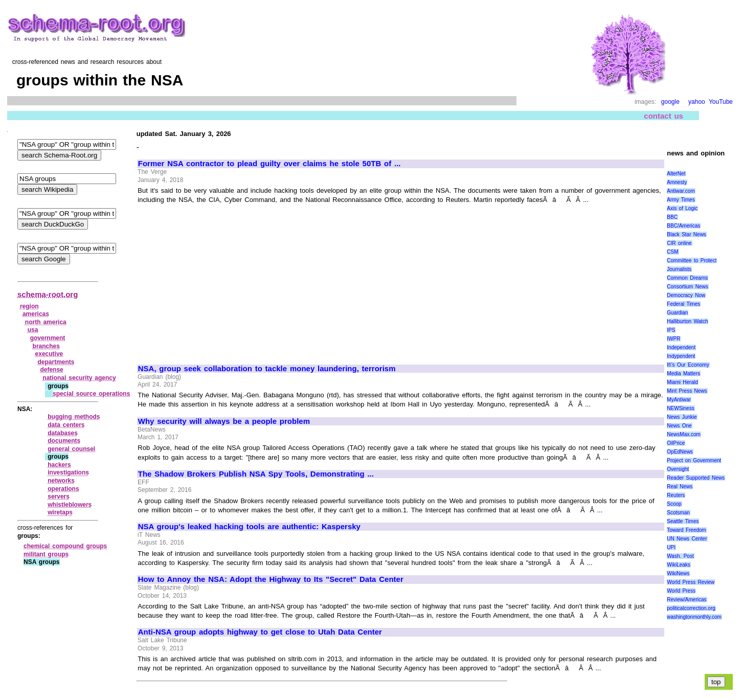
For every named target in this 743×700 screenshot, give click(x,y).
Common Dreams (687, 278)
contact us (663, 116)
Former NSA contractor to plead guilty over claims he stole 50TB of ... (269, 164)
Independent (681, 347)
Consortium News (688, 287)
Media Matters (683, 374)
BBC (672, 217)
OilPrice (676, 443)
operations (63, 489)
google (670, 102)
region (29, 306)
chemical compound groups (65, 546)
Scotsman (678, 513)
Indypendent (681, 356)
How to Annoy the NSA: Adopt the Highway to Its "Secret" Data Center (271, 579)
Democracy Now (686, 295)
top (716, 682)
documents (64, 441)
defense (51, 370)
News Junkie (682, 417)
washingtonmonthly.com (694, 617)
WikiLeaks (679, 565)
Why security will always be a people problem (224, 421)
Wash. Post (680, 556)
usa (33, 330)
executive (49, 354)
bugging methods (74, 417)
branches (46, 346)
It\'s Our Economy (688, 365)
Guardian (677, 313)
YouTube (721, 102)
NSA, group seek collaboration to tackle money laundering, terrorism (267, 369)
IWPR (673, 339)
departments (56, 362)
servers (59, 496)
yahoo (697, 102)
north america (46, 322)
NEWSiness (680, 408)
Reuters (676, 495)
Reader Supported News (696, 478)
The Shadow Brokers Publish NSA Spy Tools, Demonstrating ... (256, 474)
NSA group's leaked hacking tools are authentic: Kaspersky (249, 527)
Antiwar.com (681, 191)
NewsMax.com (684, 434)
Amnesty (677, 182)
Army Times (681, 200)
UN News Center (687, 539)
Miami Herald (682, 382)
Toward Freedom (686, 530)
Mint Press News (687, 391)
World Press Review (691, 582)
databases (63, 433)
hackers (59, 465)
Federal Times (683, 304)
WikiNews (678, 573)
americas (36, 314)
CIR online (679, 243)
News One (679, 426)
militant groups (46, 554)
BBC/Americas (683, 226)
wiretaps (60, 512)
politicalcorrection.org (691, 608)
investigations (68, 472)
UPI (671, 547)
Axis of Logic (682, 208)
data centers (66, 425)
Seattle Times (683, 521)
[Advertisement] (224, 280)
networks (61, 481)
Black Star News (686, 234)
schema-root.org (48, 294)
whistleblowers (70, 505)
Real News (680, 487)
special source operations (91, 394)
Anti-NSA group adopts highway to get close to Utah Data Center (260, 632)
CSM (672, 252)
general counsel (71, 449)
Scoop (674, 504)
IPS (671, 330)
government (48, 338)
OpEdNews (680, 452)
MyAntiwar (679, 400)
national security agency (79, 378)
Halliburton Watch (687, 321)
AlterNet (676, 174)
